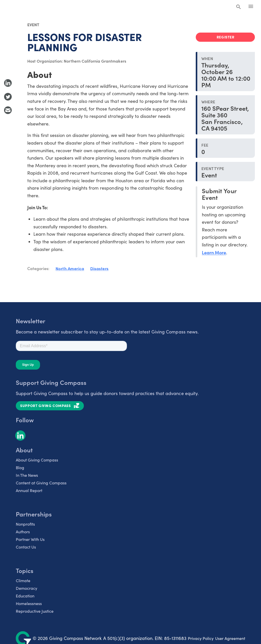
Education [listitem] (25, 596)
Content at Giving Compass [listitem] (41, 483)
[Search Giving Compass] (239, 7)
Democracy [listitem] (27, 588)
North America (70, 268)
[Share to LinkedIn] (8, 83)
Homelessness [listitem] (29, 603)
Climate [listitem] (23, 580)
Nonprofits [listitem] (25, 524)
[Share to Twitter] (8, 97)
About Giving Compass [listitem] (37, 460)
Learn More (214, 252)
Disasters (99, 268)
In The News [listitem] (27, 475)
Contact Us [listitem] (26, 547)
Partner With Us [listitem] (30, 539)
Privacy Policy (201, 638)
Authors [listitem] (23, 532)
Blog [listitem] (20, 467)
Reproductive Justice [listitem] (35, 611)
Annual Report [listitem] (29, 490)
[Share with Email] (8, 110)
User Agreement (230, 638)
